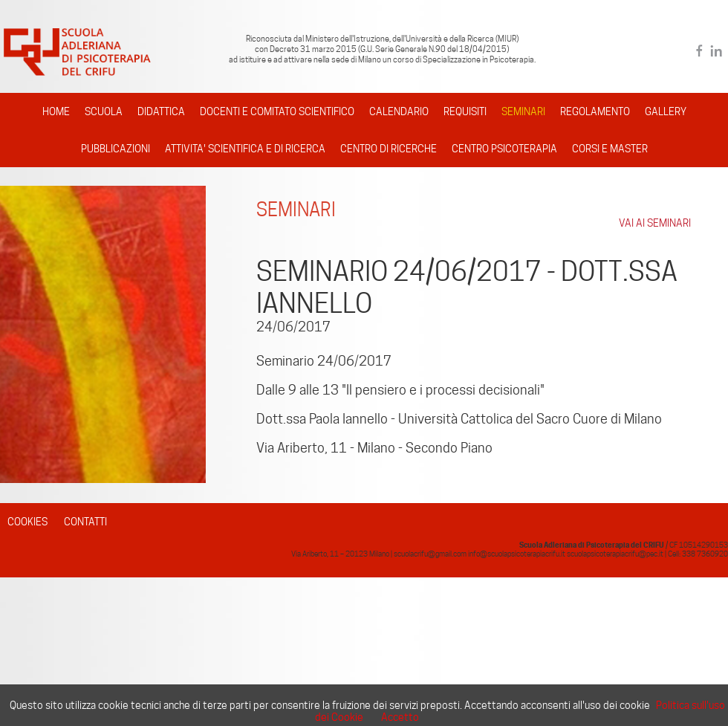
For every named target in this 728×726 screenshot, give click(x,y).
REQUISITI (465, 111)
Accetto (400, 717)
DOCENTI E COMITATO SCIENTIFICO (277, 111)
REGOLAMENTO (595, 111)
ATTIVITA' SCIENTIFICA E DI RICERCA (245, 149)
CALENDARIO (399, 111)
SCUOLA (104, 111)
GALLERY (666, 111)
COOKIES (27, 522)
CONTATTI (85, 522)
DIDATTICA (161, 111)
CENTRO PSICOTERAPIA (504, 149)
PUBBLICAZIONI (116, 149)
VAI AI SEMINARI (655, 223)
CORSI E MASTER (610, 149)
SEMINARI (523, 111)
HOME (56, 111)
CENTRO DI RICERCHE (389, 149)
